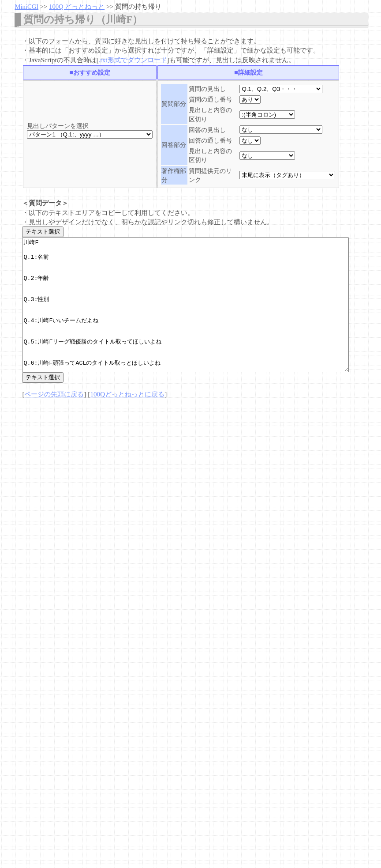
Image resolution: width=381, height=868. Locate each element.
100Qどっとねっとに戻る (127, 421)
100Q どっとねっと (77, 7)
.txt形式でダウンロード (133, 60)
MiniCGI (26, 7)
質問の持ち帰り (138, 7)
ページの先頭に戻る (54, 421)
